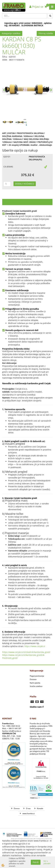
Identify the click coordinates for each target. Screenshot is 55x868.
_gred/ (15, 658)
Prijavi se (36, 7)
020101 (7, 157)
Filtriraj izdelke (46, 33)
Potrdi (36, 862)
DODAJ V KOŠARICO (25, 184)
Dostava (33, 679)
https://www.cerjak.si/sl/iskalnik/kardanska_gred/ (26, 652)
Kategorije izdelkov (11, 33)
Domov (17, 808)
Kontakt (40, 808)
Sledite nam (36, 707)
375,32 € (28, 175)
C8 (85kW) (8, 167)
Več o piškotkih (47, 862)
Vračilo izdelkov (36, 686)
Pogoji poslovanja (37, 676)
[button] (51, 90)
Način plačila (35, 683)
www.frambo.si (29, 813)
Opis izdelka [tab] (27, 202)
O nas (28, 808)
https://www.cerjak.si (35, 646)
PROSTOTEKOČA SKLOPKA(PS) (37, 158)
